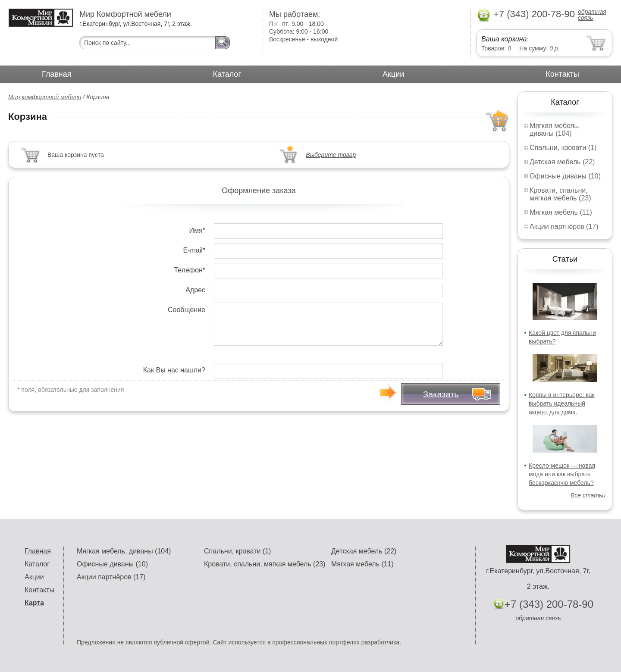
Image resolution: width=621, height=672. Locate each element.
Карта (34, 603)
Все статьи (588, 495)
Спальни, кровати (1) (563, 148)
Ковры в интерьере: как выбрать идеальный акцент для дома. (562, 403)
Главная (57, 74)
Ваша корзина (504, 39)
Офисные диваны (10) (565, 176)
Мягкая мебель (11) (561, 212)
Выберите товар (331, 155)
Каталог (227, 74)
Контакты (562, 74)
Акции (393, 74)
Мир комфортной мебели (45, 97)
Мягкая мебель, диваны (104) (555, 130)
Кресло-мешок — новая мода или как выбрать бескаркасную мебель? (562, 474)
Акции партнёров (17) (564, 227)
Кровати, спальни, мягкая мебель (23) (560, 194)
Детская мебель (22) (562, 162)
